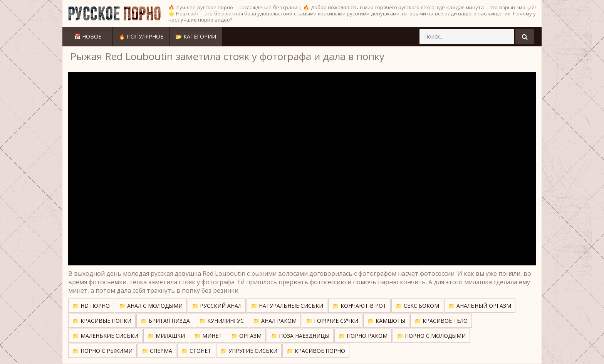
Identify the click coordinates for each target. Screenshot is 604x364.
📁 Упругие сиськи (249, 351)
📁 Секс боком (417, 306)
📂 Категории (196, 36)
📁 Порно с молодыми (431, 336)
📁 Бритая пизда (165, 321)
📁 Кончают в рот (359, 306)
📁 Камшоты (386, 321)
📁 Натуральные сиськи (287, 306)
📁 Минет (208, 336)
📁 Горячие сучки (332, 321)
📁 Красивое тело (441, 321)
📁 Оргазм (246, 336)
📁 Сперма (157, 351)
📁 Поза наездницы (300, 336)
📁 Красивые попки (102, 321)
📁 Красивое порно (316, 351)
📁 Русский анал (217, 306)
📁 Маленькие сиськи (105, 336)
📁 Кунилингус (221, 321)
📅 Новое (88, 36)
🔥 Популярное (141, 36)
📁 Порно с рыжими (102, 351)
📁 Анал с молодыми (151, 306)
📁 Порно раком (363, 336)
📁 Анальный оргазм (480, 306)
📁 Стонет (196, 351)
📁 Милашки (166, 336)
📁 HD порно (91, 306)
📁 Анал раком (275, 321)
